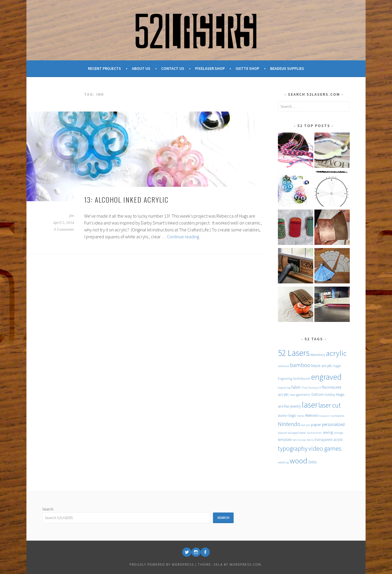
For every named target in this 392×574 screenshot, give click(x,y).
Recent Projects (104, 68)
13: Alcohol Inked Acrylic (126, 199)
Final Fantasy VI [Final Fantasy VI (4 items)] (312, 388)
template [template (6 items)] (285, 440)
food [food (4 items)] (293, 395)
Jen (72, 216)
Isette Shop (247, 68)
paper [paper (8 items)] (316, 425)
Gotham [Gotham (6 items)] (318, 394)
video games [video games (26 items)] (325, 448)
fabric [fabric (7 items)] (296, 387)
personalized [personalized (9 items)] (333, 424)
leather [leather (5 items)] (283, 415)
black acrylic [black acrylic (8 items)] (322, 366)
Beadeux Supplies (287, 68)
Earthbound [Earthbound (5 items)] (302, 378)
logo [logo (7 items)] (292, 415)
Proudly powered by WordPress (162, 564)
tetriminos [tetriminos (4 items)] (299, 440)
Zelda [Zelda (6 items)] (312, 462)
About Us (141, 68)
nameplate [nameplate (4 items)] (337, 416)
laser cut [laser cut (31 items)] (330, 405)
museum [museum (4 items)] (324, 416)
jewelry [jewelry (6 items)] (296, 406)
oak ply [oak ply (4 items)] (306, 425)
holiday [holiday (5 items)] (330, 394)
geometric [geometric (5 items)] (303, 394)
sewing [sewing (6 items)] (328, 432)
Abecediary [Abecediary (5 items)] (318, 355)
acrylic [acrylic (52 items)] (336, 353)
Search (48, 509)
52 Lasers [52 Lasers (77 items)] (294, 353)
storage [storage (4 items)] (339, 433)
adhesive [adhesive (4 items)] (284, 366)
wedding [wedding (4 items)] (283, 462)
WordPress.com (245, 564)
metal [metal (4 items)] (301, 416)
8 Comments (64, 230)
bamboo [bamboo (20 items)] (300, 365)
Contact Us (173, 68)
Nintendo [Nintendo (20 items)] (289, 424)
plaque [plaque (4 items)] (282, 433)
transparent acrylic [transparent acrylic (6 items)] (329, 440)
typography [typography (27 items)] (293, 448)
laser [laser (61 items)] (310, 405)
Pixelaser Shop (210, 68)
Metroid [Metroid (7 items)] (311, 415)
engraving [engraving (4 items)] (284, 388)
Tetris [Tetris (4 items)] (310, 440)
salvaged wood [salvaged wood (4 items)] (297, 433)
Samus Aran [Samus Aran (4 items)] (314, 433)
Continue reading (183, 237)
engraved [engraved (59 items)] (326, 377)
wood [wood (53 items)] (298, 461)
